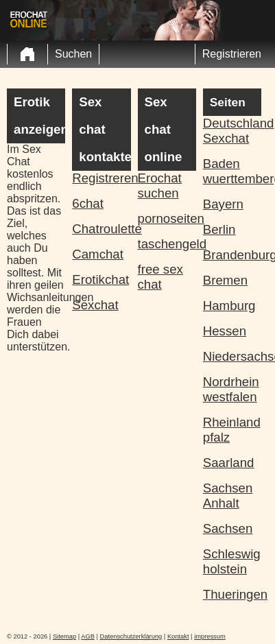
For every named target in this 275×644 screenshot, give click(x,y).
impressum (210, 636)
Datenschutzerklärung (131, 636)
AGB (88, 636)
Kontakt (178, 636)
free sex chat (160, 277)
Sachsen (228, 528)
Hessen (225, 331)
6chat (88, 203)
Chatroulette (101, 229)
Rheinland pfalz (232, 430)
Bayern (223, 204)
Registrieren (232, 54)
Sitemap (64, 636)
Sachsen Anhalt (228, 496)
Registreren (101, 178)
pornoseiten (167, 218)
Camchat (98, 254)
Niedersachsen (232, 356)
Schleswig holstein (232, 561)
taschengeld (167, 244)
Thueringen (232, 594)
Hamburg (229, 306)
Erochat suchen (160, 186)
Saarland (229, 463)
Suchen (73, 54)
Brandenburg (232, 255)
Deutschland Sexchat (232, 131)
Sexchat (95, 305)
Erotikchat (100, 279)
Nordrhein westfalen (231, 389)
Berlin (219, 229)
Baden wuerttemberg (232, 171)
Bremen (225, 280)
